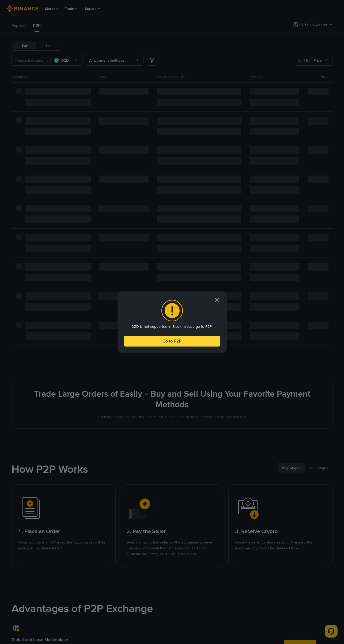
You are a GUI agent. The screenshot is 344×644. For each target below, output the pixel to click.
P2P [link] (37, 26)
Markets (52, 9)
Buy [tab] (25, 45)
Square (93, 9)
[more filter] (152, 60)
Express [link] (19, 26)
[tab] (19, 26)
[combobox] (66, 60)
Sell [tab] (48, 45)
